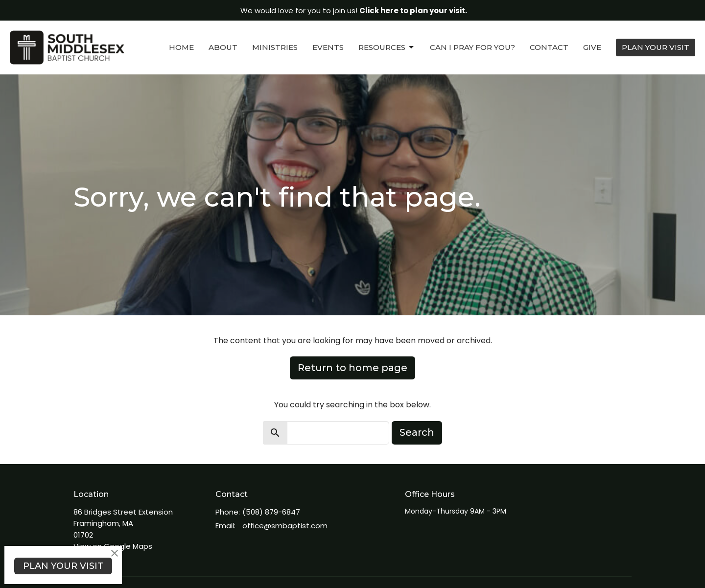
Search (417, 432)
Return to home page (352, 368)
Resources (387, 47)
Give (592, 47)
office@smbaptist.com (285, 526)
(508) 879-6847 (271, 512)
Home (181, 47)
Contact (549, 47)
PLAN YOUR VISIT (656, 47)
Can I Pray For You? (472, 47)
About (223, 47)
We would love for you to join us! (354, 11)
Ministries (275, 47)
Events (328, 47)
